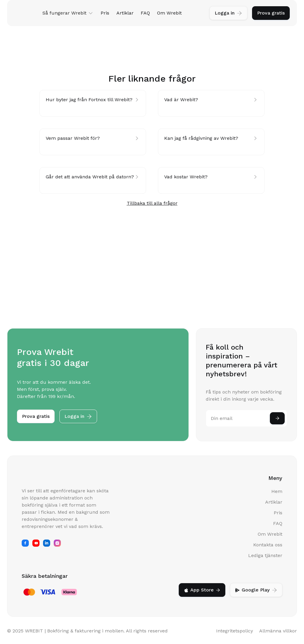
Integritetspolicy (235, 631)
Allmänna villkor (278, 631)
